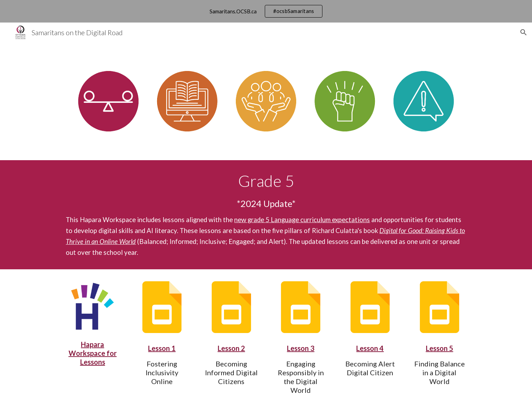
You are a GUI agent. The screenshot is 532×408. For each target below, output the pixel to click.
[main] (266, 215)
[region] (266, 11)
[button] (524, 32)
